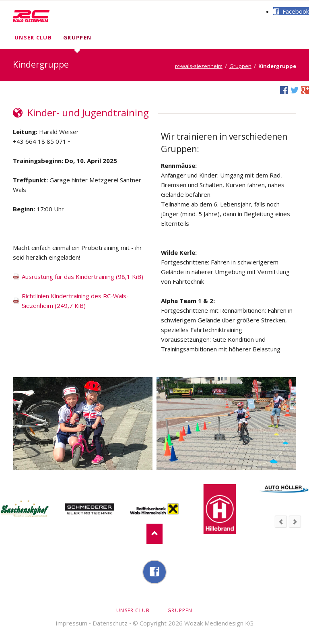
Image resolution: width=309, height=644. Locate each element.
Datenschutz (110, 623)
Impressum (71, 623)
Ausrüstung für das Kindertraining (82, 277)
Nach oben (154, 534)
